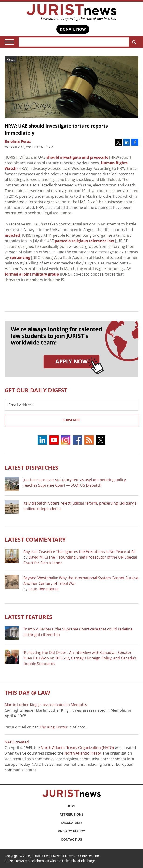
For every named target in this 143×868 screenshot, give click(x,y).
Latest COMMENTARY (35, 539)
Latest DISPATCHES (31, 468)
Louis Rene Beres (43, 589)
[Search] (74, 42)
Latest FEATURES (28, 617)
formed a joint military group (32, 274)
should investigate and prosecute (77, 157)
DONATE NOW (73, 29)
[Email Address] (71, 405)
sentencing (20, 257)
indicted (12, 235)
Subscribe (71, 420)
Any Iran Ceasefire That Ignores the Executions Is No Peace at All (79, 552)
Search (133, 42)
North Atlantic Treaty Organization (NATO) (77, 748)
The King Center (54, 727)
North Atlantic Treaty (82, 753)
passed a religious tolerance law (84, 241)
